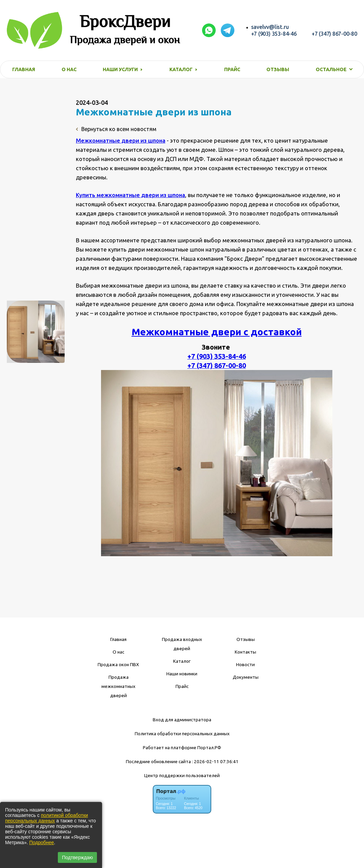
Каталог (182, 661)
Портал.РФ (209, 748)
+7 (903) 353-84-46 (274, 34)
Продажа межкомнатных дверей (118, 686)
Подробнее (42, 842)
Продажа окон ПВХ (118, 664)
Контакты (245, 652)
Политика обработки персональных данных (182, 734)
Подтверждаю (77, 857)
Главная (24, 69)
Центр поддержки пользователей (182, 775)
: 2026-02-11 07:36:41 (215, 761)
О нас (69, 69)
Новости (245, 664)
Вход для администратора (182, 720)
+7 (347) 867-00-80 (334, 34)
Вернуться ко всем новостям (116, 129)
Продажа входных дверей (182, 644)
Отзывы (278, 69)
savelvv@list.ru (270, 27)
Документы (246, 677)
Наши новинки (182, 674)
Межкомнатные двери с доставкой (217, 332)
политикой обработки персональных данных (46, 818)
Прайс (232, 69)
